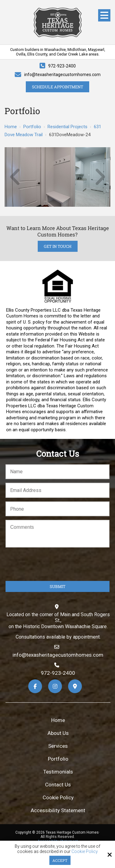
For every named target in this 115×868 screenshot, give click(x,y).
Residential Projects (67, 127)
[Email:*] (57, 490)
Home (11, 127)
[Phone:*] (57, 509)
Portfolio (32, 127)
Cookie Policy (85, 851)
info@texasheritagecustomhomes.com (62, 75)
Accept (60, 860)
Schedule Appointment (57, 87)
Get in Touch (58, 246)
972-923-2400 (62, 66)
